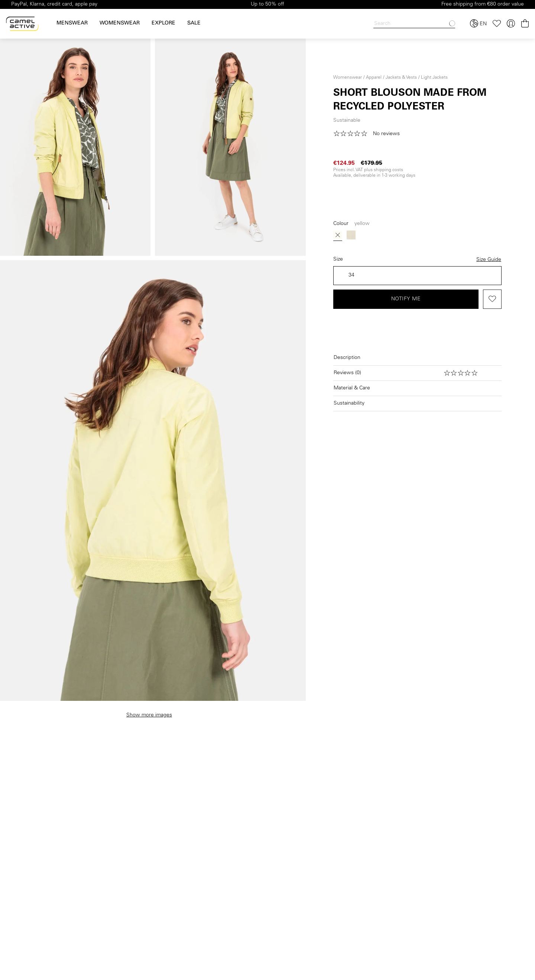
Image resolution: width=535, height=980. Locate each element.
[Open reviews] (417, 373)
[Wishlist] (497, 24)
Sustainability (349, 404)
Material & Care (352, 388)
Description (347, 358)
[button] (369, 134)
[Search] (414, 24)
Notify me (406, 299)
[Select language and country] (478, 24)
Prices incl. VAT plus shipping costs (368, 170)
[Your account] (511, 24)
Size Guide (489, 260)
